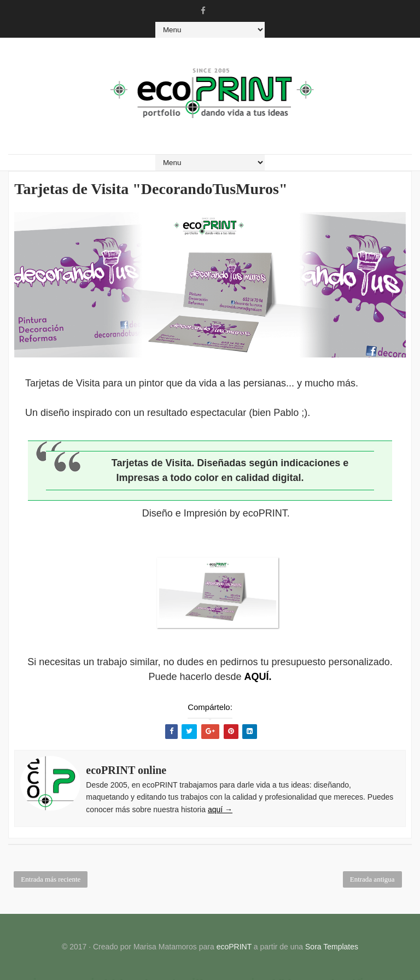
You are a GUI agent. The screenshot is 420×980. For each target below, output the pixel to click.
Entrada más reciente (51, 879)
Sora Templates (332, 947)
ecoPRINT (234, 947)
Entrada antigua (372, 879)
